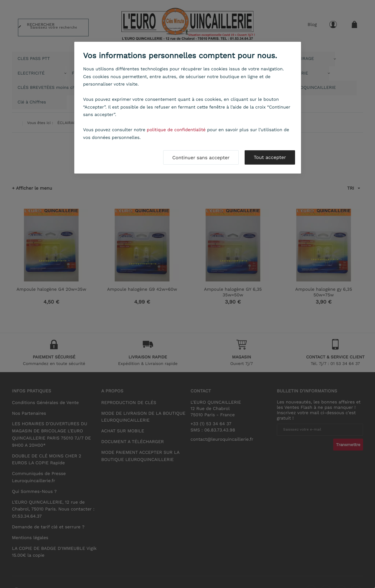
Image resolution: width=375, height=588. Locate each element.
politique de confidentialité (176, 130)
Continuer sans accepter (201, 158)
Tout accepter (270, 157)
